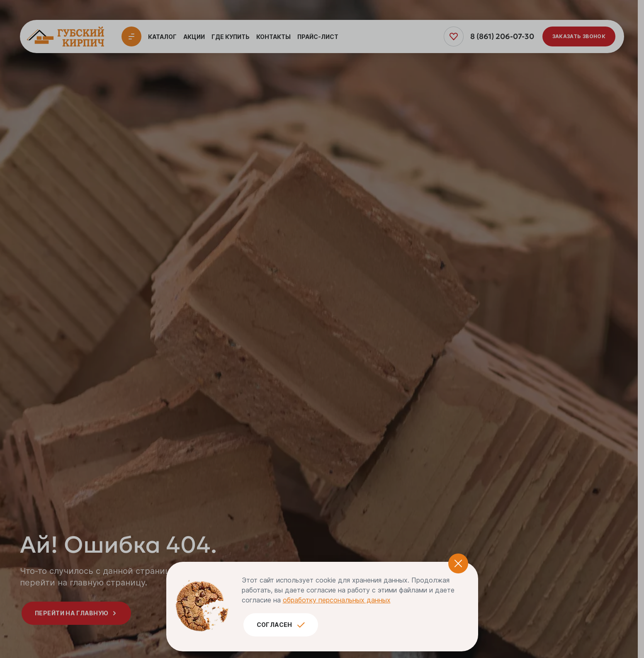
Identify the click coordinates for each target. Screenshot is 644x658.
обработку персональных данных (337, 600)
